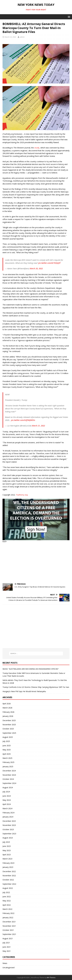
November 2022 (9, 876)
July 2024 (6, 792)
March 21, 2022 (38, 426)
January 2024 (8, 817)
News (5, 963)
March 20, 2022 (36, 268)
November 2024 (9, 775)
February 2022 (8, 913)
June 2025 (7, 746)
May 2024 (7, 800)
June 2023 (7, 846)
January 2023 (8, 867)
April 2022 (7, 905)
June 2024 (7, 796)
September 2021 (9, 934)
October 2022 (8, 880)
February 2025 (8, 762)
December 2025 (9, 720)
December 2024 (9, 771)
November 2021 (9, 926)
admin (22, 37)
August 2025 (8, 737)
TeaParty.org (22, 495)
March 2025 (7, 758)
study (37, 148)
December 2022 (9, 871)
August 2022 (8, 888)
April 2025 (7, 754)
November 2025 (9, 725)
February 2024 (8, 813)
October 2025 (8, 729)
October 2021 (8, 930)
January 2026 (8, 716)
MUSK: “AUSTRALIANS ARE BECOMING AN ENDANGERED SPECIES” (31, 669)
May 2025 (7, 750)
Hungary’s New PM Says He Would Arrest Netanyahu (24, 691)
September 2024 (9, 783)
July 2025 (6, 741)
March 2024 (7, 808)
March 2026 (7, 708)
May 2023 (7, 850)
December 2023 (9, 821)
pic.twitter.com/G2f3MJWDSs (23, 420)
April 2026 (7, 704)
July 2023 (6, 842)
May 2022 (7, 901)
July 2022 (6, 892)
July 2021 (6, 943)
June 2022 (7, 897)
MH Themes (51, 978)
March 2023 (7, 859)
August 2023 (8, 838)
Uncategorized (8, 968)
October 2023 (8, 829)
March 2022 (7, 909)
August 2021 (8, 938)
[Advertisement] (36, 563)
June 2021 (7, 947)
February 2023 (8, 863)
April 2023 (7, 855)
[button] (69, 17)
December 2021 (9, 922)
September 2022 (9, 884)
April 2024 (7, 804)
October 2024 (8, 779)
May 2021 (7, 951)
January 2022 (8, 918)
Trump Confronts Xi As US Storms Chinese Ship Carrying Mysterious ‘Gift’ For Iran (36, 687)
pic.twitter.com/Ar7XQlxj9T (49, 263)
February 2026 (8, 712)
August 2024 (8, 787)
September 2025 (9, 733)
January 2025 (8, 767)
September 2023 (9, 834)
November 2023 (9, 825)
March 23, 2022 (10, 37)
